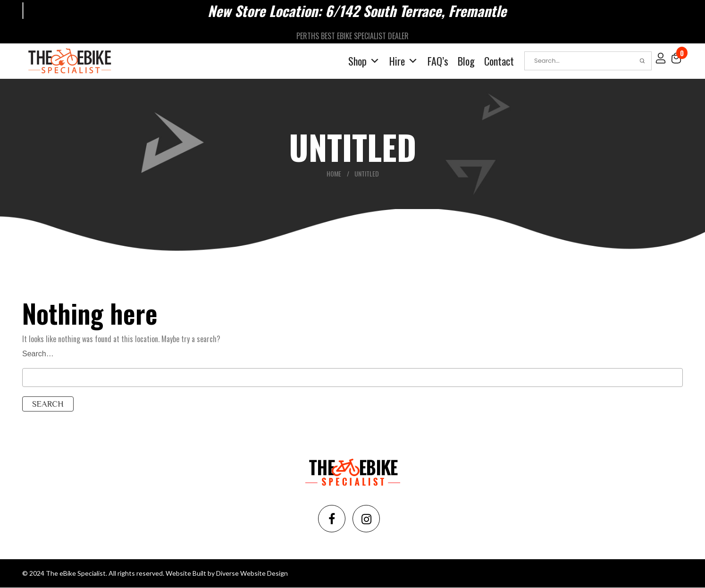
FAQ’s (438, 61)
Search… (38, 354)
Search (642, 61)
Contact (499, 61)
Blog (466, 61)
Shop (364, 61)
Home (334, 173)
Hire (404, 61)
